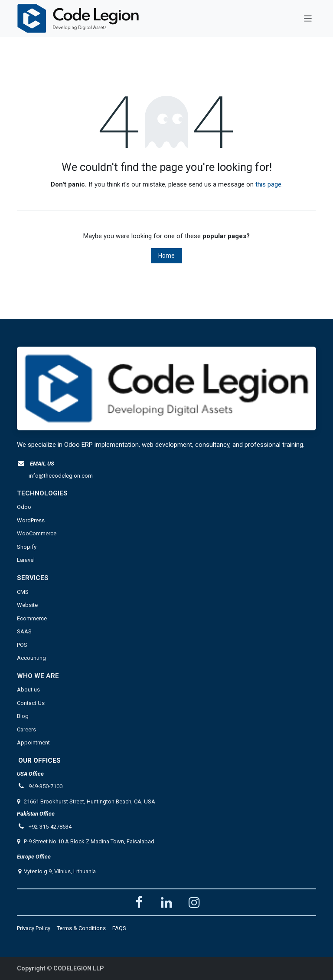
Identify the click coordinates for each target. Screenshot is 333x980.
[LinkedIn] (166, 902)
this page (268, 184)
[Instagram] (194, 902)
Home (166, 256)
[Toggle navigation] (308, 18)
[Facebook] (139, 902)
